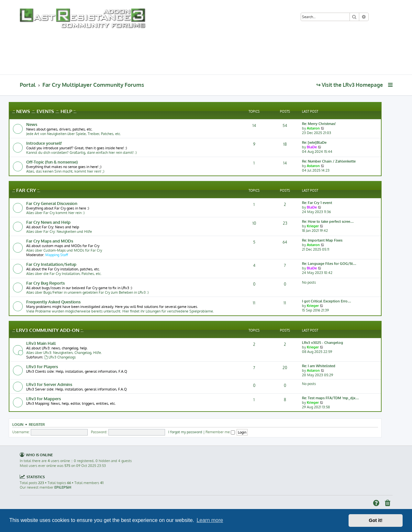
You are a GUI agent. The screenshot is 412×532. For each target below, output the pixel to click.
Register (37, 424)
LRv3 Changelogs (60, 357)
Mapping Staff (57, 255)
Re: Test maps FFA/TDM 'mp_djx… (330, 398)
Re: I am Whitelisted (319, 366)
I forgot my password (185, 432)
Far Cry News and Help (48, 222)
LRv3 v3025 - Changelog (323, 343)
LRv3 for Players (42, 366)
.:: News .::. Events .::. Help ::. (44, 111)
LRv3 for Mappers (44, 398)
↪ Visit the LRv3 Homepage (350, 85)
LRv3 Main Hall (41, 343)
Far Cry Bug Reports (45, 283)
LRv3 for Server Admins (49, 384)
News (32, 124)
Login (18, 424)
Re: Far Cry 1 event (317, 203)
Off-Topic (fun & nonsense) (52, 162)
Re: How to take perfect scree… (328, 221)
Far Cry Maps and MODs (50, 241)
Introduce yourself (44, 143)
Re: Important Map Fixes (322, 240)
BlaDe (312, 147)
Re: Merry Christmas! (319, 124)
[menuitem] (376, 17)
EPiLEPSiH (63, 487)
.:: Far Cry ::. (26, 190)
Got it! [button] (376, 520)
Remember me (220, 432)
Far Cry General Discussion (52, 203)
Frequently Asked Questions (53, 302)
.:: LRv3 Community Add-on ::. (48, 330)
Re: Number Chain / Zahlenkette (329, 161)
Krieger (313, 226)
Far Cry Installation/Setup (51, 264)
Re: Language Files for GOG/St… (329, 264)
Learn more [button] (210, 520)
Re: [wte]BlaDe (314, 142)
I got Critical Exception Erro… (327, 301)
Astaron (313, 128)
